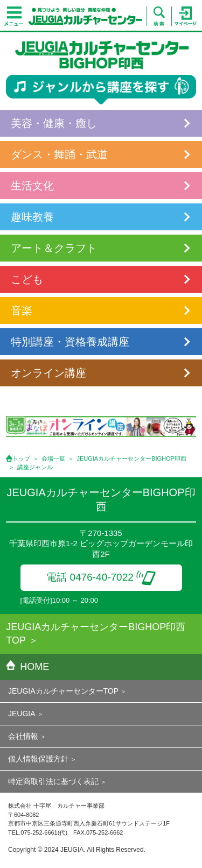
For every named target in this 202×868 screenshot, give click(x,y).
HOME (27, 667)
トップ (21, 458)
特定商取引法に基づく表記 (53, 781)
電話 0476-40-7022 (101, 577)
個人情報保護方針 (38, 759)
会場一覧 (53, 458)
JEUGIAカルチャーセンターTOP (63, 691)
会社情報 (23, 736)
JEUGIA (22, 714)
